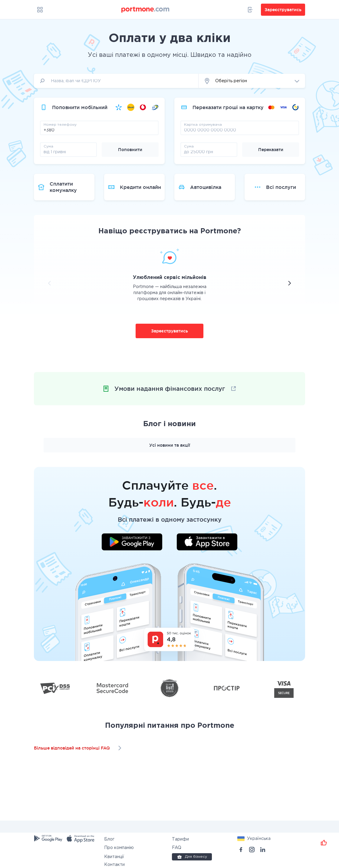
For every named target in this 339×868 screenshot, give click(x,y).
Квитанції (114, 857)
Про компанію (119, 848)
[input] (116, 81)
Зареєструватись (169, 331)
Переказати (271, 150)
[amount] (68, 152)
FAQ (177, 848)
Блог (109, 839)
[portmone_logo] (146, 10)
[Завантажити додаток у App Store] (207, 543)
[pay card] (240, 130)
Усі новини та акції (170, 445)
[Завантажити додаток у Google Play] (132, 543)
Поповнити (130, 150)
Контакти (114, 865)
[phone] (99, 130)
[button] (252, 81)
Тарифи (180, 839)
